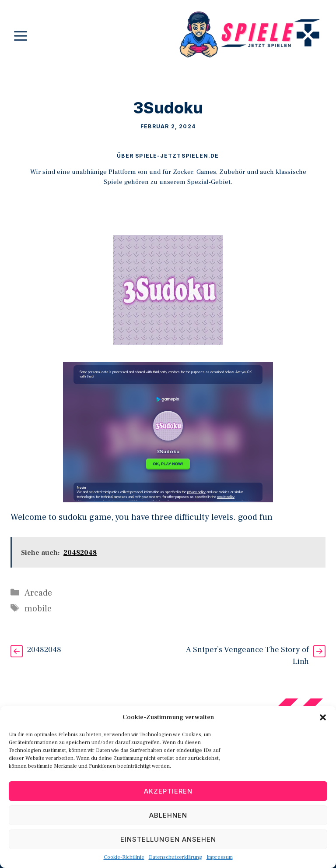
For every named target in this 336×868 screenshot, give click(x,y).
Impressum (220, 857)
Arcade (38, 593)
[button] (323, 717)
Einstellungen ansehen (168, 839)
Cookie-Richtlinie (124, 857)
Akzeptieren (168, 791)
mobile (38, 609)
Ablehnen (168, 815)
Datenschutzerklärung (175, 857)
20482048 (44, 650)
